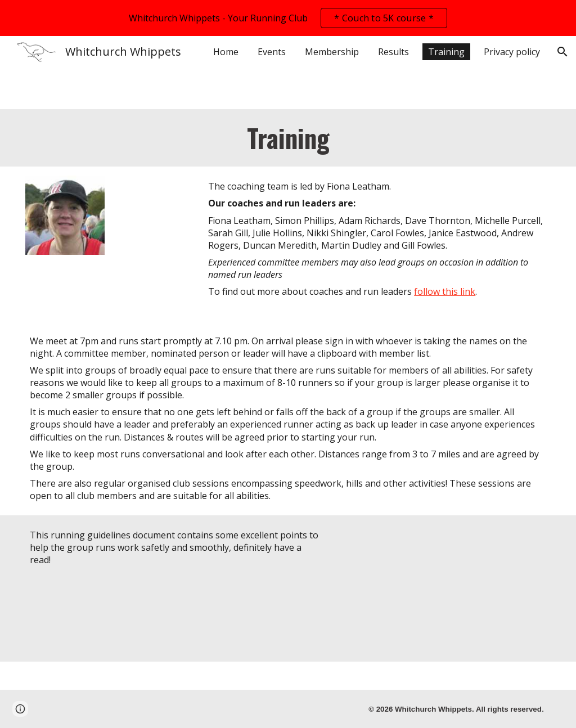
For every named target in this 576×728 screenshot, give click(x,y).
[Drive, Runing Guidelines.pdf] (444, 588)
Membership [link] (332, 52)
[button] (562, 52)
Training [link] (446, 52)
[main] (288, 138)
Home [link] (226, 52)
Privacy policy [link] (512, 52)
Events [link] (272, 52)
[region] (288, 18)
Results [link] (393, 52)
